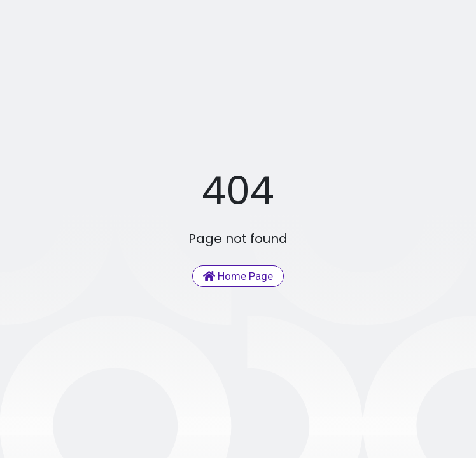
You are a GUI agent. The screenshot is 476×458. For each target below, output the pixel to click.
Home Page (238, 276)
